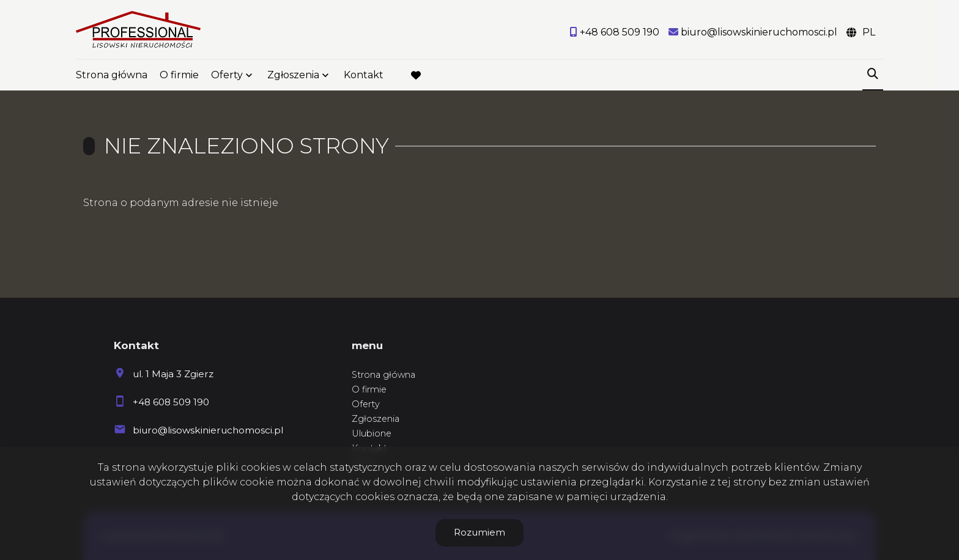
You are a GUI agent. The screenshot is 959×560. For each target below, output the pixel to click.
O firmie (179, 75)
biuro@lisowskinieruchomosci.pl (208, 430)
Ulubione (372, 433)
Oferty (227, 75)
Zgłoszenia (293, 75)
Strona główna (112, 75)
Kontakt (364, 75)
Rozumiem (480, 532)
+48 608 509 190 (171, 402)
